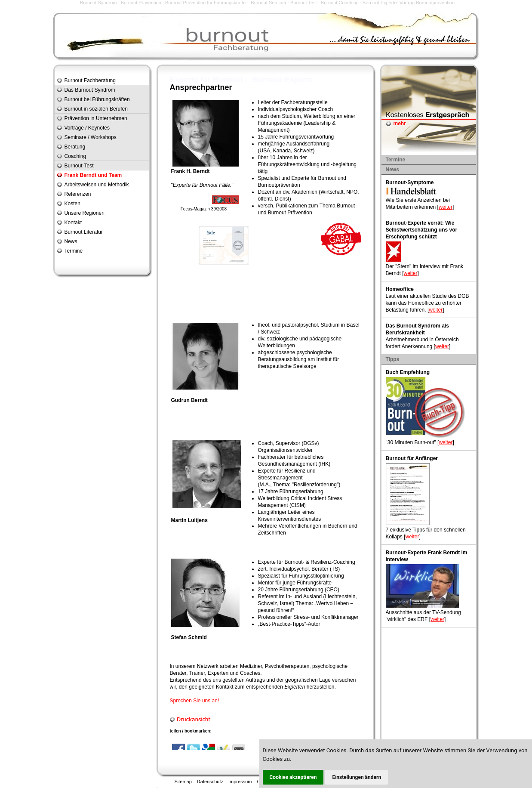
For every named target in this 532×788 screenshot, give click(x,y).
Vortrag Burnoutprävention (427, 3)
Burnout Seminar (269, 3)
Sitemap (183, 782)
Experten (218, 673)
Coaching (75, 156)
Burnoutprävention (279, 185)
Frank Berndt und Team (93, 175)
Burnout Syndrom (98, 3)
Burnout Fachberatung (90, 80)
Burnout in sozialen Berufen (96, 109)
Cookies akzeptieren (293, 777)
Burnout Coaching (340, 3)
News (71, 241)
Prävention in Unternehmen (96, 118)
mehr (400, 124)
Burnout (209, 185)
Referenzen (78, 194)
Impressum (240, 782)
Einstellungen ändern (357, 777)
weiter (446, 207)
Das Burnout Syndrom (90, 90)
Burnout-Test (79, 166)
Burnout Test (304, 3)
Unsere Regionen (85, 213)
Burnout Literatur (84, 232)
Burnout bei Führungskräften (97, 99)
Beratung (75, 147)
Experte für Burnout (315, 178)
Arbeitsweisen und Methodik (97, 185)
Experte (182, 185)
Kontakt (73, 222)
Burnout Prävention (141, 3)
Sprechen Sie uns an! (195, 701)
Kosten (72, 204)
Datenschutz (210, 782)
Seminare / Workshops (91, 137)
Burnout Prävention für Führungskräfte (205, 3)
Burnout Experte (380, 3)
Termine (74, 251)
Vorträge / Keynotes (87, 128)
